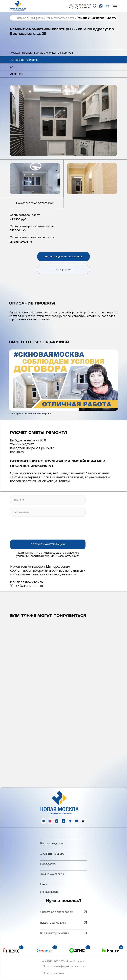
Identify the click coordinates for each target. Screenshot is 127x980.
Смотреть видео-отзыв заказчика (63, 257)
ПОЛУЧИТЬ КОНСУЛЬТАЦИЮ (48, 544)
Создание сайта (53, 973)
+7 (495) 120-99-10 (79, 8)
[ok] (63, 821)
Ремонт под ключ (52, 843)
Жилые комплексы (52, 874)
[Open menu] (115, 6)
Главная (21, 18)
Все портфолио (63, 269)
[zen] (57, 821)
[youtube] (77, 821)
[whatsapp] (101, 6)
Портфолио (36, 18)
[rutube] (83, 821)
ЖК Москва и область (24, 60)
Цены (44, 884)
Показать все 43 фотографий (35, 203)
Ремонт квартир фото (60, 18)
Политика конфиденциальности (63, 966)
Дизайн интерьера (52, 854)
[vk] (43, 821)
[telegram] (107, 6)
